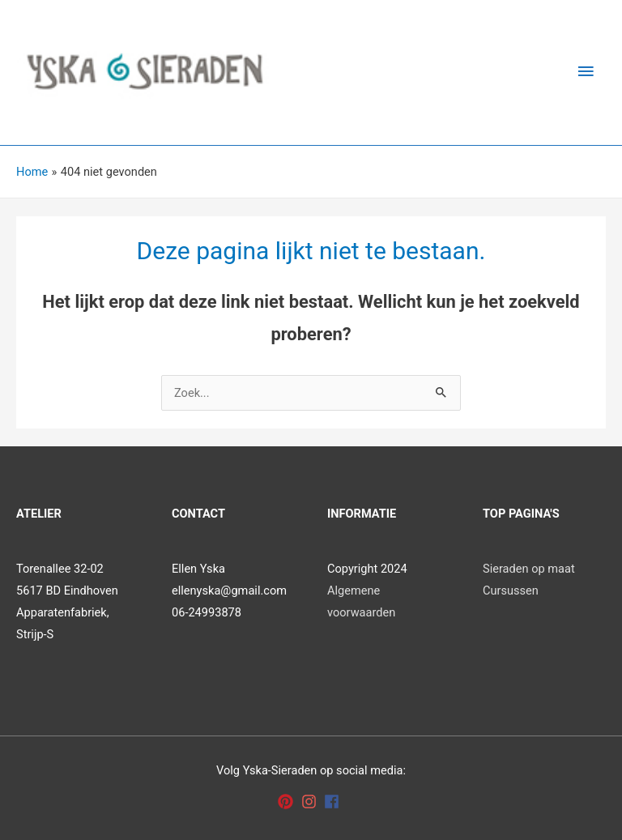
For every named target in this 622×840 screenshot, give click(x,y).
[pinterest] (288, 802)
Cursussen (511, 591)
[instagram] (311, 802)
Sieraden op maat (529, 569)
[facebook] (334, 802)
